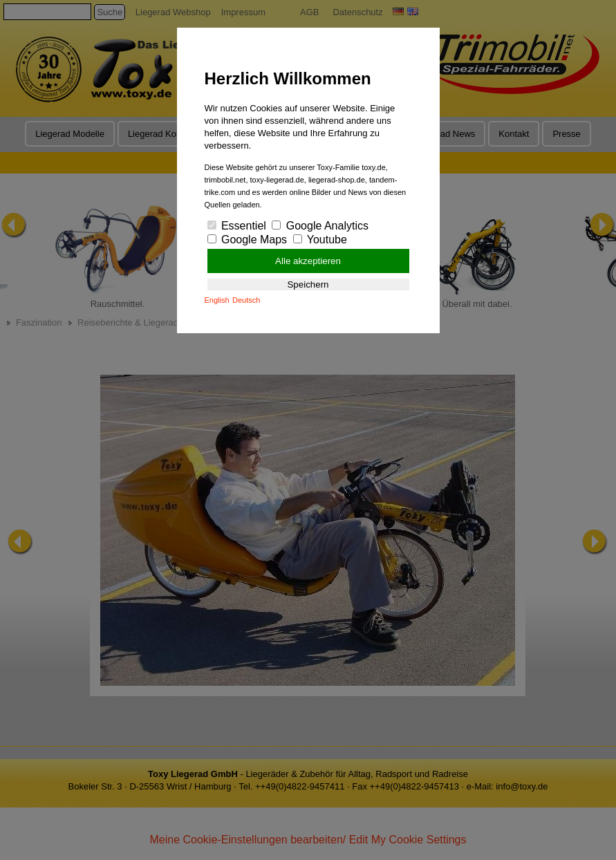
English (217, 300)
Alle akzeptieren (308, 261)
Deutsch (246, 300)
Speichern (308, 284)
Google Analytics (320, 226)
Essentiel (237, 226)
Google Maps (248, 240)
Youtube (320, 240)
